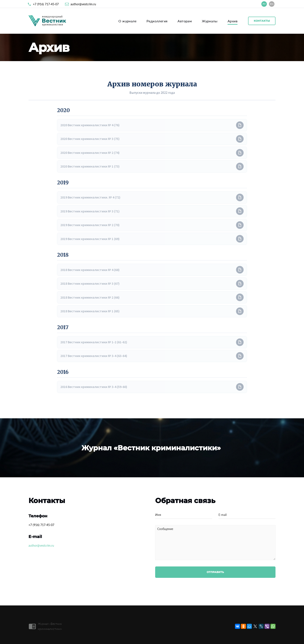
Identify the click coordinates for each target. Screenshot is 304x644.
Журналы (210, 21)
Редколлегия (157, 21)
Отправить (215, 572)
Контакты (262, 21)
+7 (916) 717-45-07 (46, 4)
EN (272, 4)
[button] (152, 125)
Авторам (185, 21)
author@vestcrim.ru (83, 4)
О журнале (127, 21)
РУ (264, 4)
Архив (233, 21)
